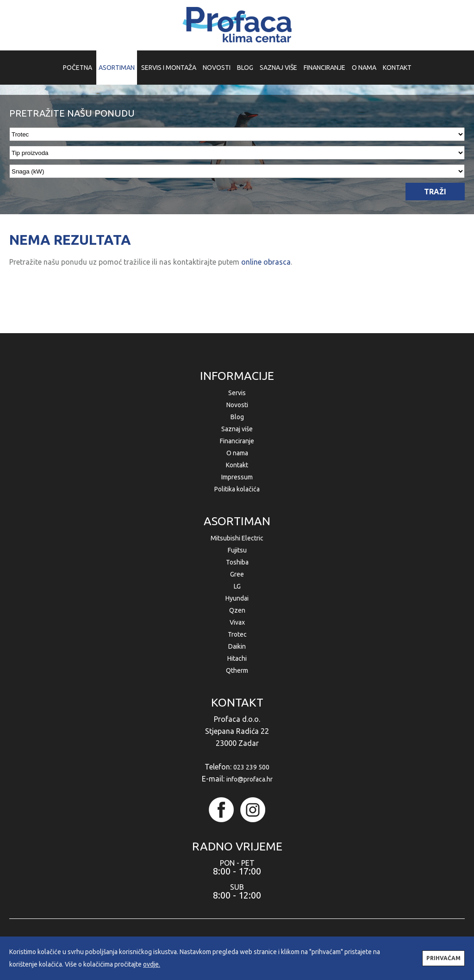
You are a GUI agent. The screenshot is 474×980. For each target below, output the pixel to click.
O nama (237, 453)
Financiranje (237, 441)
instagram (253, 810)
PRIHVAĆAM (443, 958)
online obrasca (266, 262)
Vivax (237, 622)
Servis (237, 393)
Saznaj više (237, 429)
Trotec (237, 634)
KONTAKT (397, 68)
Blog (237, 417)
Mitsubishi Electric (237, 538)
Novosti (237, 405)
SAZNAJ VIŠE (278, 68)
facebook (221, 810)
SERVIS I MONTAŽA (169, 68)
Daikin (237, 646)
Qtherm (237, 670)
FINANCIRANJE (324, 68)
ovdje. (152, 964)
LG (237, 586)
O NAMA (364, 68)
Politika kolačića (237, 489)
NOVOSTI (217, 68)
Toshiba (237, 562)
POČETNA (78, 68)
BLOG (245, 68)
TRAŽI (435, 192)
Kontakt (237, 465)
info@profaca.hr (249, 779)
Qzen (237, 610)
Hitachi (237, 658)
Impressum (237, 477)
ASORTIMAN (117, 68)
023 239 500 (251, 767)
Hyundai (237, 598)
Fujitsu (237, 550)
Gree (237, 574)
